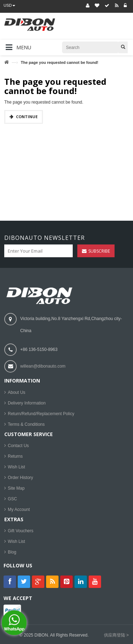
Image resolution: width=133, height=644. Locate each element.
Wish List (16, 467)
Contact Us (18, 446)
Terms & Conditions (26, 424)
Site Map (16, 488)
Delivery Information (27, 403)
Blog (12, 552)
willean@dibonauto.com (43, 366)
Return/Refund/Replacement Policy (41, 414)
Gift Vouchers (21, 531)
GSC (12, 499)
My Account (19, 510)
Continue (27, 117)
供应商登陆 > (116, 635)
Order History (20, 478)
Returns (15, 456)
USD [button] (9, 5)
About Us (16, 392)
